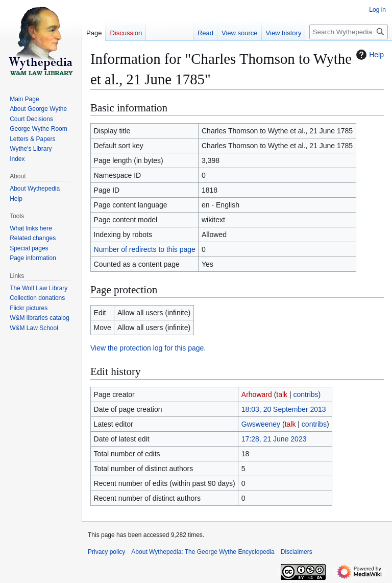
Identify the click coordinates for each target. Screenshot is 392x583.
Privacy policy (106, 552)
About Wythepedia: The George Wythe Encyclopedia (203, 552)
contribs (306, 394)
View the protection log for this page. (148, 348)
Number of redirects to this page (145, 249)
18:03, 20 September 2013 (284, 409)
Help (369, 55)
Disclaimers (297, 552)
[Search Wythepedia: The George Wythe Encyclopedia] (349, 32)
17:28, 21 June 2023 (274, 439)
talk (282, 394)
